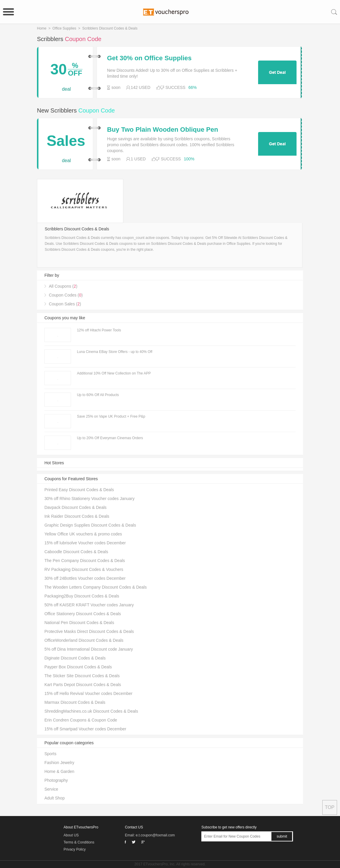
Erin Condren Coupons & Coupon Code (81, 720)
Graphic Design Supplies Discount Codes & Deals (90, 525)
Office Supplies (64, 28)
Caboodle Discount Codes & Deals (76, 552)
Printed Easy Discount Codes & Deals (79, 490)
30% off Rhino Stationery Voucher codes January (89, 499)
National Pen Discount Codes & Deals (79, 623)
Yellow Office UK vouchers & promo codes (83, 534)
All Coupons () (63, 286)
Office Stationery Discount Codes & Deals (83, 614)
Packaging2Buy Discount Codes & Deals (82, 596)
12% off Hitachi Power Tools (99, 330)
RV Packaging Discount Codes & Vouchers (84, 569)
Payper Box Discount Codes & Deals (78, 667)
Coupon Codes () (66, 295)
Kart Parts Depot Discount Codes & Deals (83, 685)
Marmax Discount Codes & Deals (75, 702)
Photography (56, 780)
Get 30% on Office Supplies (149, 58)
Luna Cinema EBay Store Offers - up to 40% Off (115, 352)
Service (51, 789)
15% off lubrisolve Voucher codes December (85, 543)
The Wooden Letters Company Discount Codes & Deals (95, 587)
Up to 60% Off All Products (98, 395)
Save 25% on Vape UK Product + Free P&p (111, 416)
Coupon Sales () (65, 304)
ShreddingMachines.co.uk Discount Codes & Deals (91, 711)
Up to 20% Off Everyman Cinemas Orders (110, 438)
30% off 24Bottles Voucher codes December (85, 578)
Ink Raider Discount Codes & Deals (77, 516)
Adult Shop (55, 798)
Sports (50, 754)
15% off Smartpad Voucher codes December (85, 729)
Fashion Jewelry (59, 763)
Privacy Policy (75, 849)
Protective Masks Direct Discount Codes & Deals (89, 631)
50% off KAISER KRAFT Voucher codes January (89, 605)
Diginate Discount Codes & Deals (75, 658)
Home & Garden (59, 771)
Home (42, 28)
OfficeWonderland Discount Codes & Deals (84, 640)
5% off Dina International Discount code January (89, 649)
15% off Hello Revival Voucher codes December (88, 693)
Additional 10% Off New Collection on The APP (114, 373)
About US (71, 835)
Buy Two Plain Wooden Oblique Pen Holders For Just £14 (163, 130)
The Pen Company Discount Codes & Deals (85, 561)
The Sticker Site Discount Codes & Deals (82, 676)
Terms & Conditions (79, 842)
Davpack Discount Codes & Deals (75, 507)
